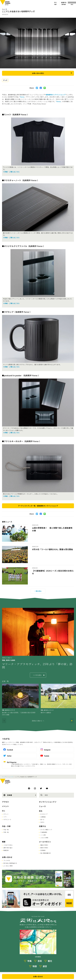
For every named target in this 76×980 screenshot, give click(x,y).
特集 (30, 961)
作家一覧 (6, 832)
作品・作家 (6, 826)
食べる (42, 819)
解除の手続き (44, 848)
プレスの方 (7, 860)
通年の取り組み (8, 848)
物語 (35, 966)
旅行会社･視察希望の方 (10, 863)
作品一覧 (6, 830)
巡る (41, 811)
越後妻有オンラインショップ (56, 95)
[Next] (72, 721)
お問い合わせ (7, 857)
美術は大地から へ (38, 721)
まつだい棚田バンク (46, 830)
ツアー (5, 817)
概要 (4, 842)
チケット (6, 814)
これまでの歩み (8, 845)
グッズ (5, 80)
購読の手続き (44, 845)
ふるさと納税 (44, 838)
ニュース (5, 9)
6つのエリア (44, 814)
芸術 (40, 961)
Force (22, 97)
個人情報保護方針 (46, 853)
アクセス (5, 802)
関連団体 (6, 850)
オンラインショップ (47, 802)
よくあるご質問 (8, 866)
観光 (50, 961)
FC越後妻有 (44, 832)
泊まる (42, 822)
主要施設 (43, 817)
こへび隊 (43, 835)
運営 (45, 966)
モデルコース (7, 819)
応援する (42, 826)
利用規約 (43, 850)
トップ (4, 777)
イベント (5, 806)
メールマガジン (45, 842)
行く (4, 811)
